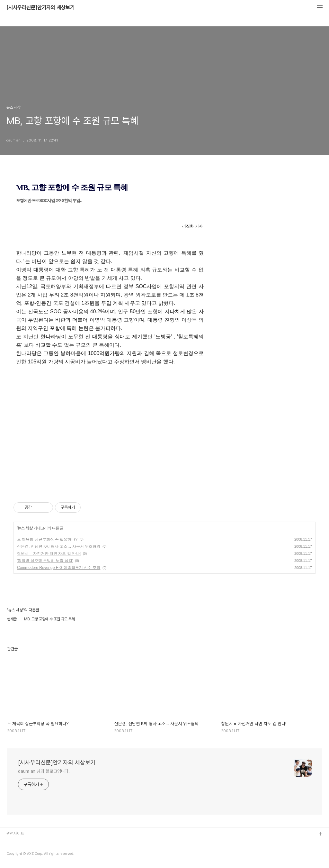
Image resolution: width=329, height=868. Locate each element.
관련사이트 (15, 833)
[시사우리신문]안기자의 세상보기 (40, 8)
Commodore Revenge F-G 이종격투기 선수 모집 (59, 568)
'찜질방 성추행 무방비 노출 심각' (45, 561)
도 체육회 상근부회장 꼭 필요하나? (47, 539)
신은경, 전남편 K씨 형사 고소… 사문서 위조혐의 (59, 546)
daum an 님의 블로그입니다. (44, 771)
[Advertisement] (164, 430)
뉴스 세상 (25, 528)
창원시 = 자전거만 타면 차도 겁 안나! (49, 553)
